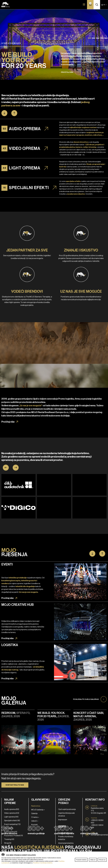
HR (103, 5)
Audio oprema (25, 129)
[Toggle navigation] (84, 4)
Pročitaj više (67, 72)
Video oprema (25, 148)
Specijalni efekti (29, 188)
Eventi (7, 564)
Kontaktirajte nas (15, 785)
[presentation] (6, 468)
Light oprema (25, 168)
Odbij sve (93, 860)
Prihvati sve (102, 860)
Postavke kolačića (81, 860)
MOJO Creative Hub (18, 605)
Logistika (10, 645)
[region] (54, 860)
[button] (90, 38)
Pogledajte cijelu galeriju (86, 699)
